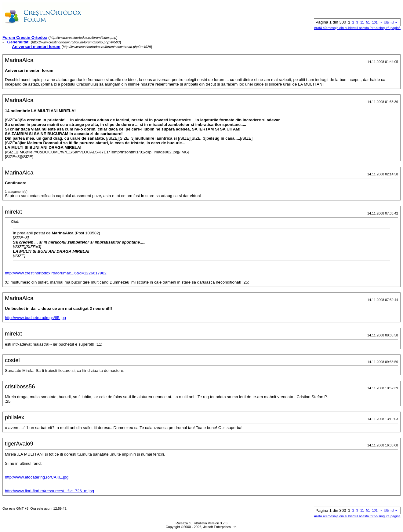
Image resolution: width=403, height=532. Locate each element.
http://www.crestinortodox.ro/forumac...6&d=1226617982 (56, 273)
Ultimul (390, 22)
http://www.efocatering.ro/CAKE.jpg (37, 477)
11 (362, 22)
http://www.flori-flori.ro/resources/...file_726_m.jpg (49, 491)
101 (375, 22)
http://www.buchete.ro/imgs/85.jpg (35, 318)
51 (368, 22)
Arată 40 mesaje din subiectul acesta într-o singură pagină (357, 28)
